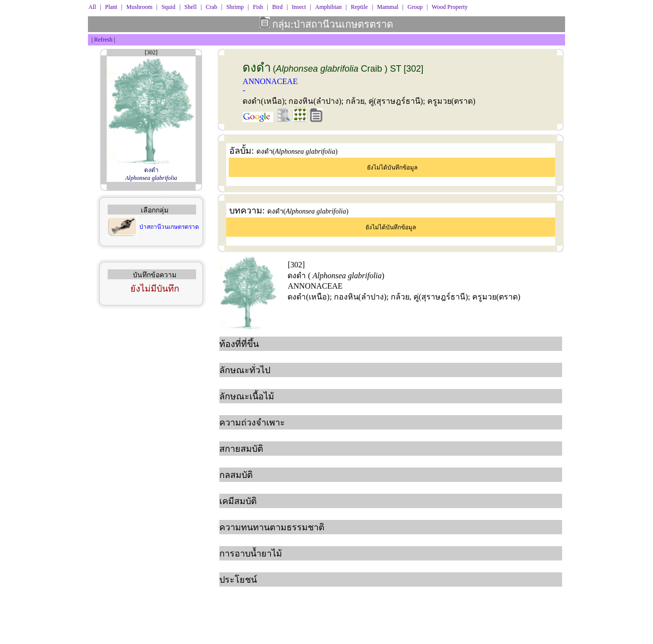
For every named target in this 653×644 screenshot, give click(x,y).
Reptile (359, 7)
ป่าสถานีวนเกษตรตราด (169, 227)
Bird (277, 7)
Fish (258, 7)
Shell (190, 7)
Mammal (388, 7)
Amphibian (328, 7)
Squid (168, 7)
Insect (299, 7)
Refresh (103, 40)
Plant (111, 7)
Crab (211, 7)
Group (415, 7)
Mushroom (140, 7)
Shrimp (235, 7)
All (92, 7)
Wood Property (450, 7)
